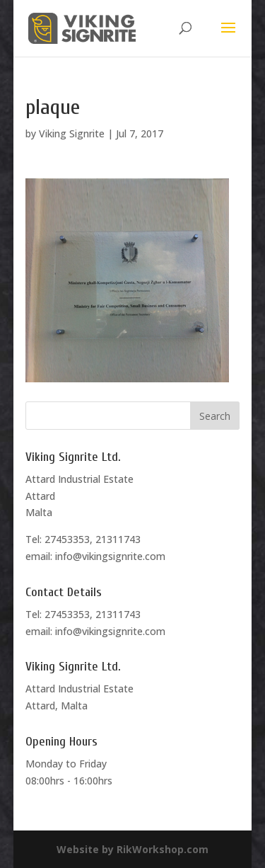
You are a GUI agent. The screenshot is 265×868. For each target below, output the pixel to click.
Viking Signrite (72, 133)
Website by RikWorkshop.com (132, 849)
